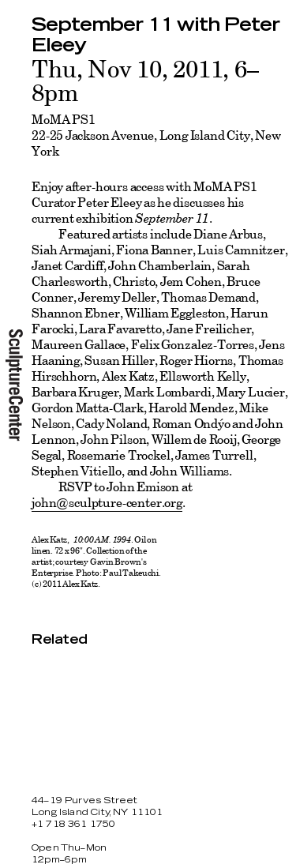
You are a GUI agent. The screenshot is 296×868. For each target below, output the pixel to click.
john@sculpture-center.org (107, 502)
